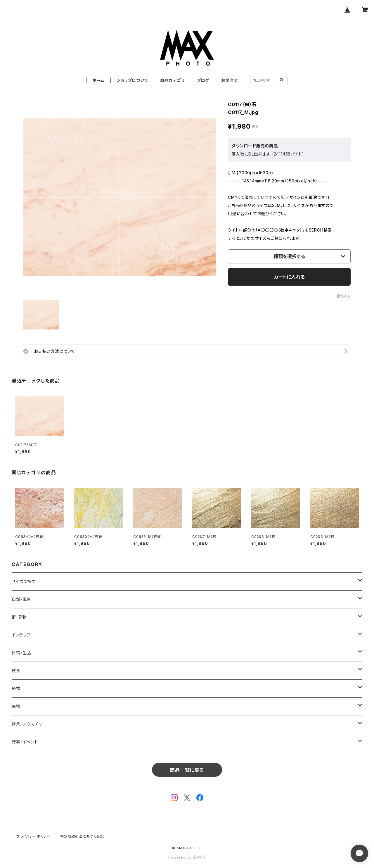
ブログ (203, 80)
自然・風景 (21, 599)
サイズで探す (24, 581)
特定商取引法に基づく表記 (82, 836)
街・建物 (19, 617)
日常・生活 (21, 653)
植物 (16, 688)
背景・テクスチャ (27, 724)
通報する (343, 296)
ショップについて (132, 80)
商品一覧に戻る (187, 770)
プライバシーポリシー (34, 836)
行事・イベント (25, 742)
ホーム (98, 80)
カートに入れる (289, 277)
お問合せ (230, 80)
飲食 (16, 671)
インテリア (21, 635)
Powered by (187, 857)
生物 (16, 706)
